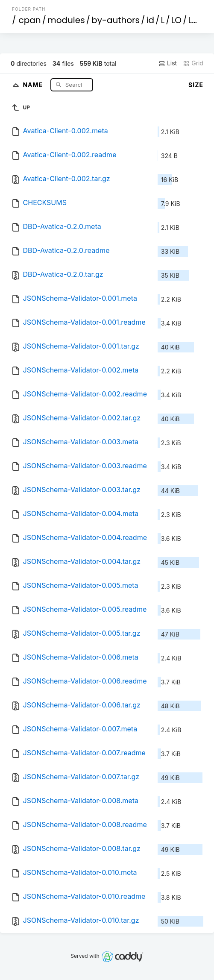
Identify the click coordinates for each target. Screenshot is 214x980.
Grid (193, 63)
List (168, 63)
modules (66, 20)
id (150, 20)
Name (34, 84)
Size (196, 85)
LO (176, 20)
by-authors (116, 20)
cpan (30, 20)
